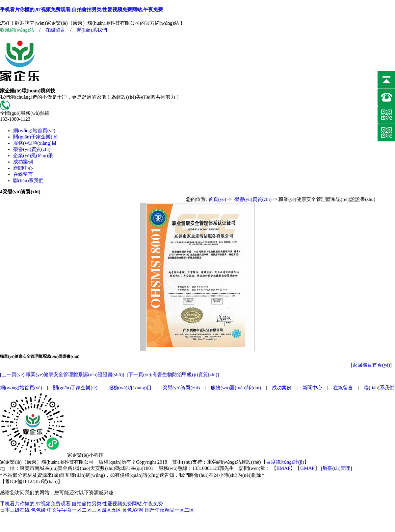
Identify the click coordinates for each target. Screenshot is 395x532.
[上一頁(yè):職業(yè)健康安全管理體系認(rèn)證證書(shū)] (62, 375)
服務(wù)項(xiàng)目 (35, 143)
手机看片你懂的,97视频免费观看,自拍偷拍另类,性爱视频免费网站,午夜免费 (81, 10)
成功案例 (23, 162)
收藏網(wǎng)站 (17, 30)
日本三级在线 (15, 510)
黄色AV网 (133, 510)
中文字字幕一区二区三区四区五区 (84, 510)
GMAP (307, 468)
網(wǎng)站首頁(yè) (34, 131)
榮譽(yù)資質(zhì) (32, 149)
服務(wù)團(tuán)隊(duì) (236, 388)
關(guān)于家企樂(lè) (35, 137)
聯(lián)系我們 (92, 30)
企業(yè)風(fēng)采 (33, 156)
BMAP (284, 468)
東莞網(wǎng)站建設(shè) (234, 462)
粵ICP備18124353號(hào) (31, 481)
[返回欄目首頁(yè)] (371, 365)
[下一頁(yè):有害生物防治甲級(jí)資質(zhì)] (173, 375)
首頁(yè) (217, 199)
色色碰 (38, 510)
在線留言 (55, 30)
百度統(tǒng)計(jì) (285, 462)
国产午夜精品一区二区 (170, 510)
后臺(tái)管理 (336, 468)
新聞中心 (23, 168)
